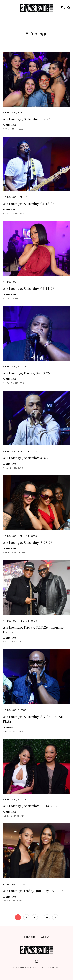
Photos (22, 366)
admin (10, 727)
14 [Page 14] (47, 917)
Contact (29, 937)
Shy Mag (11, 125)
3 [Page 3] (35, 917)
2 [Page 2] (26, 917)
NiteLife (22, 112)
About (45, 937)
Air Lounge (10, 112)
